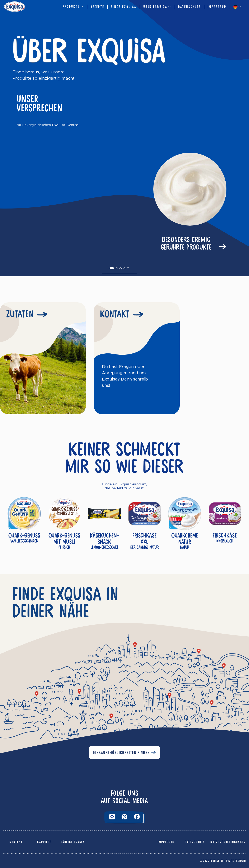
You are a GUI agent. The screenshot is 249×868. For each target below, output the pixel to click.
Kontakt (16, 842)
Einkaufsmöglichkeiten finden (121, 753)
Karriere (44, 842)
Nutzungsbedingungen (228, 842)
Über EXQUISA (157, 7)
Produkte (73, 7)
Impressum (217, 7)
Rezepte (97, 7)
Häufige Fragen (73, 842)
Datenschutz (189, 7)
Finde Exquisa (124, 7)
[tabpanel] (119, 203)
